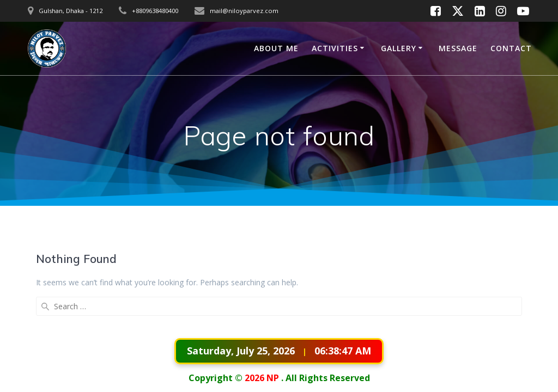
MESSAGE (458, 48)
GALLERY (399, 48)
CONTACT (511, 48)
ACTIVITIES (335, 48)
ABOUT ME (276, 48)
